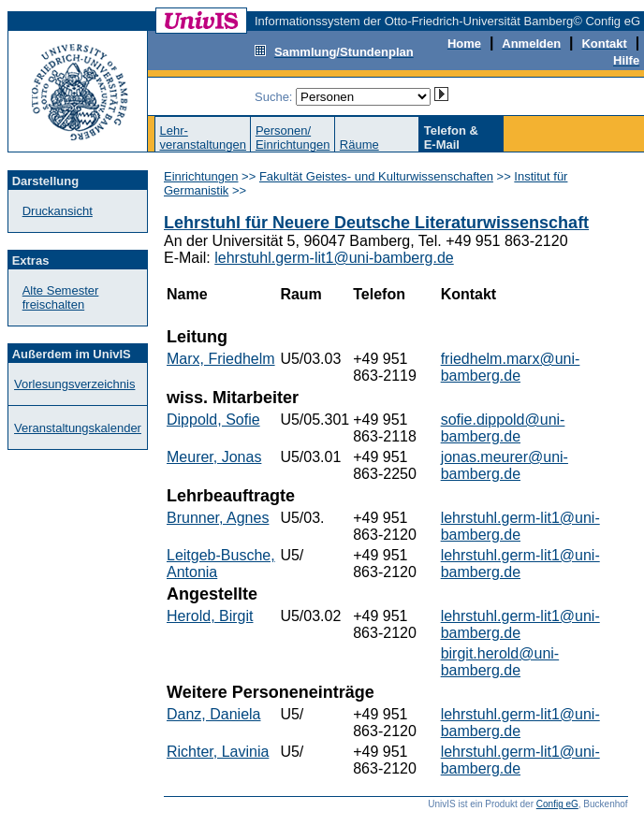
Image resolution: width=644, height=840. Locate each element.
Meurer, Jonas (214, 457)
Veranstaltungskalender (78, 428)
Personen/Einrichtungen (293, 138)
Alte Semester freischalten (61, 297)
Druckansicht (58, 211)
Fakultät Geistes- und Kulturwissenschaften (376, 176)
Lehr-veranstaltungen (203, 138)
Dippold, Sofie (213, 420)
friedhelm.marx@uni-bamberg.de (511, 367)
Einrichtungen (201, 176)
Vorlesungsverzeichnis (74, 384)
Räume (359, 145)
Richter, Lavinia (218, 752)
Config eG (557, 804)
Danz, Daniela (214, 714)
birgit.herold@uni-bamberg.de (500, 662)
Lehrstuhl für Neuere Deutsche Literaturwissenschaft (376, 223)
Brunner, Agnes (218, 518)
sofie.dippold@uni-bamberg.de (503, 428)
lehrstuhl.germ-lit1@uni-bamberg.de (334, 258)
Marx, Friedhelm (221, 359)
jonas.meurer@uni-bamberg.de (505, 465)
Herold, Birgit (210, 616)
